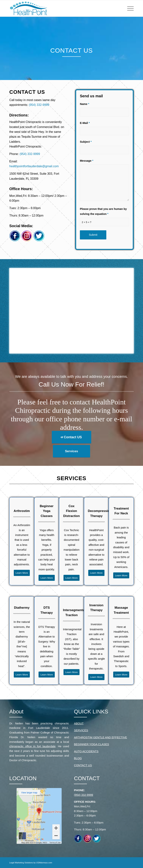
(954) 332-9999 (39, 105)
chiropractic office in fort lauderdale (32, 746)
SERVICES (81, 730)
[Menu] (130, 8)
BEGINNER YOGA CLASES (91, 744)
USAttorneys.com (44, 863)
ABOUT (79, 723)
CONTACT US (83, 765)
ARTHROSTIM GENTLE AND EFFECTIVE (100, 737)
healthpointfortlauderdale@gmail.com (34, 166)
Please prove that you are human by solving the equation (103, 211)
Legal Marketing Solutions (21, 863)
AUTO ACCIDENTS (86, 751)
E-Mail (85, 123)
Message (87, 161)
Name (85, 104)
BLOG (78, 758)
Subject (86, 142)
